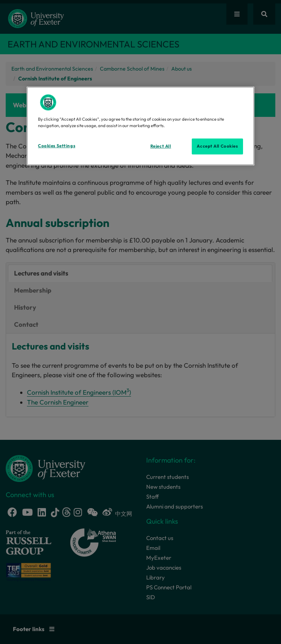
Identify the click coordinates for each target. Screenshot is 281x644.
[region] (140, 126)
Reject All (161, 146)
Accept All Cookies (217, 146)
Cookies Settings (57, 146)
